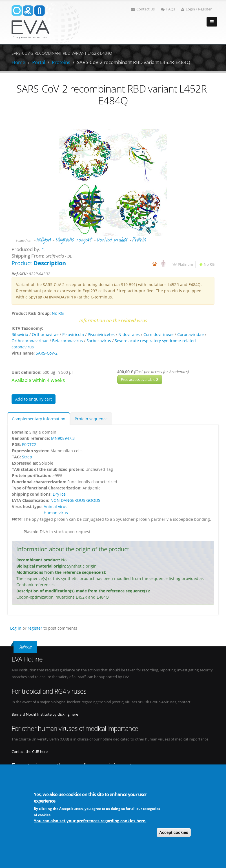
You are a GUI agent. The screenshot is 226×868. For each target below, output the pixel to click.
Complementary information (39, 419)
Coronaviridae (190, 334)
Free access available (140, 379)
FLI (44, 250)
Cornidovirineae (159, 334)
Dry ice (59, 494)
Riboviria (20, 334)
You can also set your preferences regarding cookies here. (90, 821)
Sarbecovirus (99, 341)
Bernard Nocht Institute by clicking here (45, 714)
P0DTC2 (29, 444)
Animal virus (56, 506)
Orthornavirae (45, 334)
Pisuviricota (73, 334)
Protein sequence (91, 419)
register (35, 628)
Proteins (61, 62)
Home (18, 62)
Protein (139, 239)
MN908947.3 (63, 438)
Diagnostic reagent (73, 239)
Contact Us (143, 9)
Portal (39, 62)
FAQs (168, 9)
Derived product (112, 239)
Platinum (185, 264)
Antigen (43, 239)
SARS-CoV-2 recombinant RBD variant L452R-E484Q (134, 62)
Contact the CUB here (30, 752)
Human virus (56, 513)
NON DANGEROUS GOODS (75, 500)
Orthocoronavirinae (30, 341)
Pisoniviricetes (101, 334)
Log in (16, 628)
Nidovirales (129, 334)
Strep (27, 457)
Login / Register (196, 9)
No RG (209, 264)
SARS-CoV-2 (47, 353)
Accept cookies (174, 832)
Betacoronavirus (67, 341)
